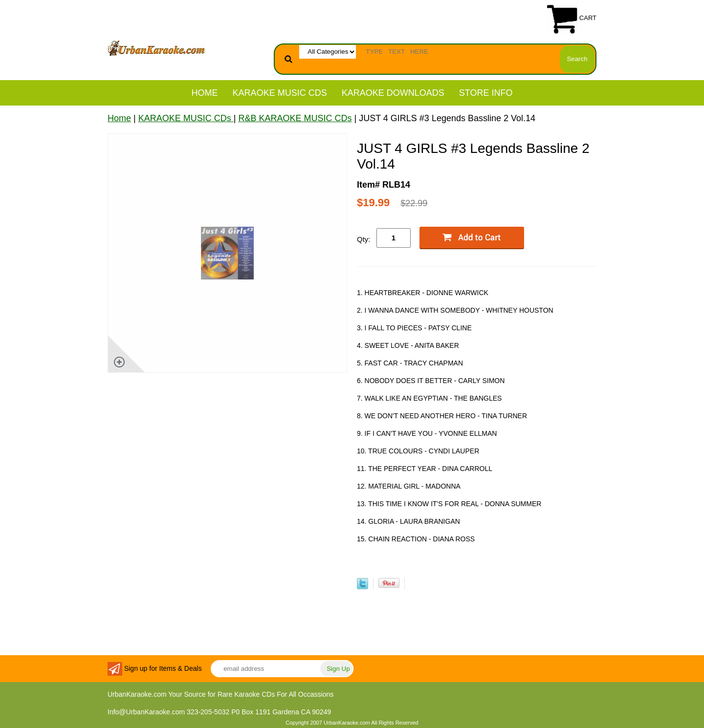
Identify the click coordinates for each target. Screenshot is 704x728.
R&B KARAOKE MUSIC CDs (295, 118)
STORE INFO (486, 93)
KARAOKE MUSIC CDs (280, 93)
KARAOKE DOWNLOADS (393, 93)
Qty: (364, 239)
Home (205, 93)
